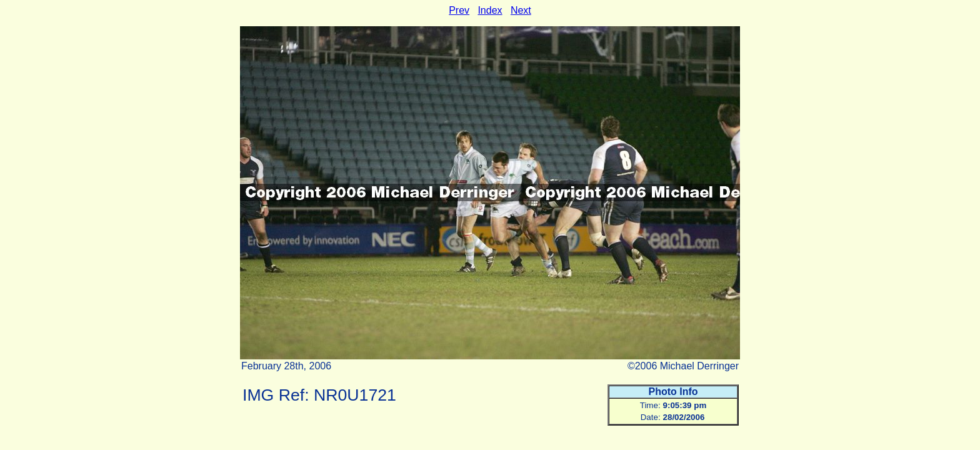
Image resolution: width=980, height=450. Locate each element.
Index (490, 10)
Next (521, 10)
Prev (459, 10)
